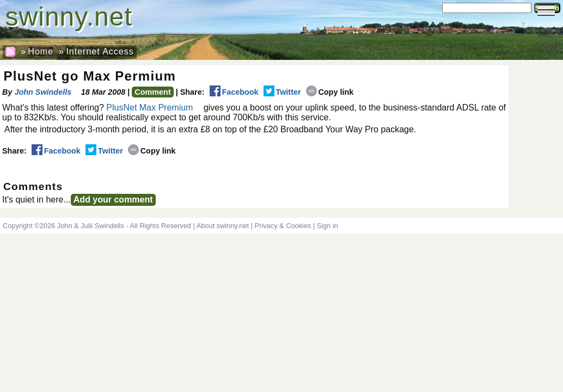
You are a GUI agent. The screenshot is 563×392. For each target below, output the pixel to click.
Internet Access (100, 51)
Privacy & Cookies (283, 226)
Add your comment (113, 200)
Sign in (328, 226)
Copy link (330, 92)
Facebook (234, 92)
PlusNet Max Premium (149, 108)
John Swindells (43, 92)
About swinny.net (223, 226)
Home (41, 51)
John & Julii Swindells (91, 226)
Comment (152, 92)
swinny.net (69, 17)
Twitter (282, 92)
